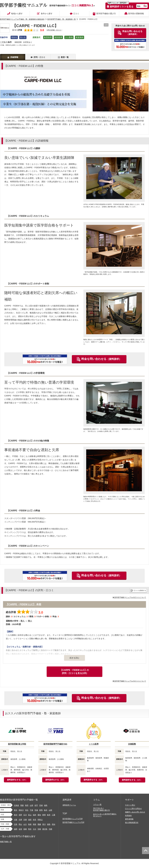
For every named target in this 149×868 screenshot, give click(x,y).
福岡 (16, 829)
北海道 (16, 805)
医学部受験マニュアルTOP (73, 819)
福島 (46, 805)
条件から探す (47, 14)
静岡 (44, 815)
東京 (16, 810)
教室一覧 (65, 57)
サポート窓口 (130, 805)
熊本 (30, 829)
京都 (25, 820)
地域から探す (17, 14)
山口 (25, 824)
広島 (16, 824)
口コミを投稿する (140, 590)
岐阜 (49, 815)
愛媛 (39, 824)
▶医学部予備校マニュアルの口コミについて (129, 597)
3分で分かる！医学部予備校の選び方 (102, 809)
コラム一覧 (97, 805)
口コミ (76, 14)
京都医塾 (132, 744)
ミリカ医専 (94, 744)
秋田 (27, 805)
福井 (35, 815)
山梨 (50, 810)
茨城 (36, 810)
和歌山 (40, 820)
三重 (53, 815)
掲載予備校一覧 (6, 842)
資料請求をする (17, 780)
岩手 (36, 805)
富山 (30, 815)
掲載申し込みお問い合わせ (135, 812)
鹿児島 (45, 829)
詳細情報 (14, 57)
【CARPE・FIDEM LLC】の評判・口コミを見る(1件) (74, 672)
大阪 (16, 820)
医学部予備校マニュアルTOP (73, 822)
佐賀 (20, 829)
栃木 (46, 810)
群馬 (41, 810)
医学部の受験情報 (136, 14)
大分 (35, 829)
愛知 (39, 815)
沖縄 (50, 829)
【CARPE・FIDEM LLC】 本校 (24, 604)
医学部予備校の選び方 (106, 14)
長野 (20, 815)
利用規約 (128, 816)
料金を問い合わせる (101, 359)
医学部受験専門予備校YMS (55, 744)
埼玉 (27, 810)
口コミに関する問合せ (133, 809)
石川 (25, 815)
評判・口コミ (40, 57)
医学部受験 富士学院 (17, 744)
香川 (44, 824)
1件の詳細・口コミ (54, 30)
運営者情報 (129, 819)
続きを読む (74, 658)
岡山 (20, 824)
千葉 (31, 810)
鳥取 (35, 824)
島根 (30, 824)
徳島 (49, 824)
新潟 (16, 815)
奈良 (35, 820)
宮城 (41, 805)
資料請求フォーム (69, 805)
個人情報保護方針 (132, 823)
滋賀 (30, 820)
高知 (53, 824)
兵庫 (20, 820)
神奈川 (21, 810)
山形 (31, 805)
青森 (22, 805)
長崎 (25, 829)
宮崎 (39, 829)
